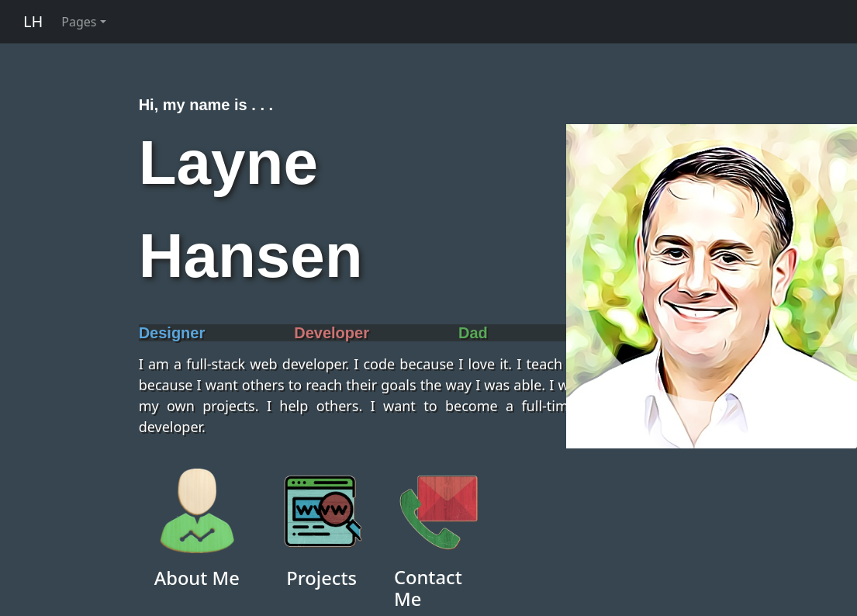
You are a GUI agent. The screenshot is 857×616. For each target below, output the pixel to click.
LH (33, 21)
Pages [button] (79, 22)
